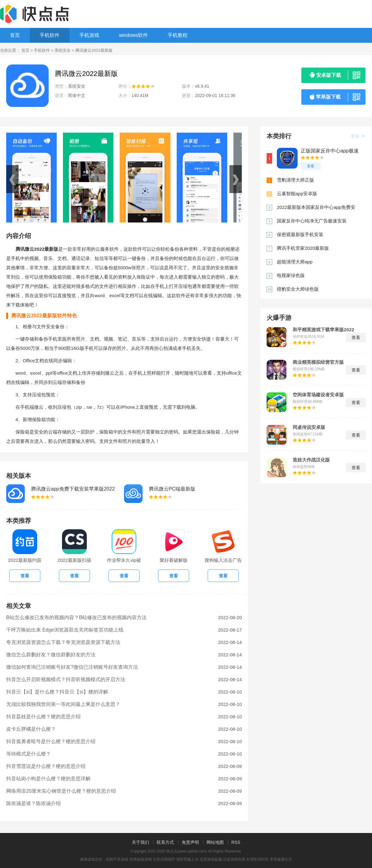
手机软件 (50, 35)
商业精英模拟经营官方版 (318, 362)
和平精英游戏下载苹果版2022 (323, 330)
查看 (311, 166)
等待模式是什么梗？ (29, 754)
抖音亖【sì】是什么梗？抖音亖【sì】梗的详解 (57, 692)
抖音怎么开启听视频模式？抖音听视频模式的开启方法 (66, 679)
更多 (358, 136)
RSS (236, 842)
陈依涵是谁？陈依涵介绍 (33, 803)
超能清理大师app (295, 262)
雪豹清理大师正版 (295, 180)
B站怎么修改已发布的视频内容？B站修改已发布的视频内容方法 (76, 617)
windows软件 (133, 35)
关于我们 (140, 842)
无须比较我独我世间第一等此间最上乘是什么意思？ (63, 704)
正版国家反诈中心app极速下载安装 (330, 151)
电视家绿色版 (291, 275)
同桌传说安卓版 (309, 427)
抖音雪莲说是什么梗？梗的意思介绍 (46, 766)
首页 (15, 35)
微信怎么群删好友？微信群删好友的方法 (51, 655)
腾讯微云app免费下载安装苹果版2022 (73, 489)
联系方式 (165, 842)
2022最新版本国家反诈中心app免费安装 (316, 208)
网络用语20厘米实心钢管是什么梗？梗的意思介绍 (61, 791)
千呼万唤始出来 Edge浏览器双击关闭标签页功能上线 (65, 630)
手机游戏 (89, 35)
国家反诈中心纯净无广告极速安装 (312, 221)
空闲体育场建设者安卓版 (318, 395)
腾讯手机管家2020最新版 (303, 248)
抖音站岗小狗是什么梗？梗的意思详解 (48, 779)
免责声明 (190, 842)
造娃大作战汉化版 (311, 460)
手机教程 (178, 35)
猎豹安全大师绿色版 (298, 289)
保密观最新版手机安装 (300, 234)
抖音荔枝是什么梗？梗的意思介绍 (43, 717)
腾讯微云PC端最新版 (172, 489)
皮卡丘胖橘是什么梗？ (31, 729)
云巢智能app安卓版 (297, 194)
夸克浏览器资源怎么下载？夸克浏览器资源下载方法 (63, 642)
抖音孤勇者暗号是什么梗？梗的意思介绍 (51, 741)
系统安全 (63, 50)
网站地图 (215, 842)
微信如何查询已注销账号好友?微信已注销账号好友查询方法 (72, 667)
